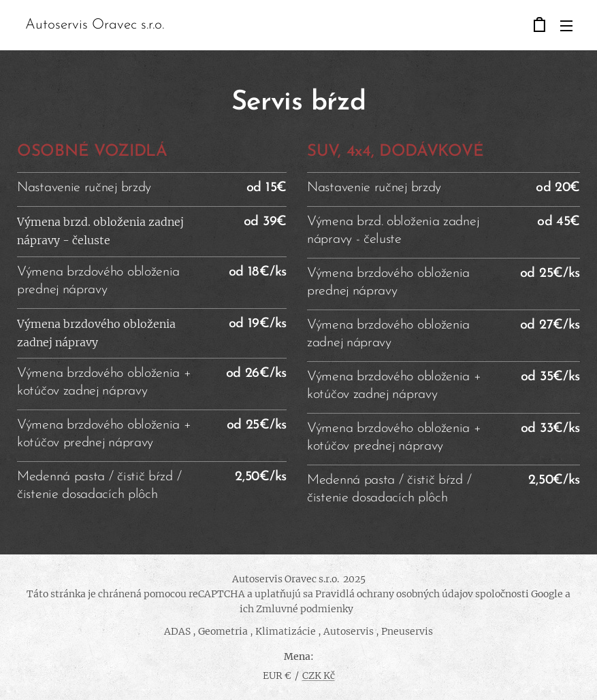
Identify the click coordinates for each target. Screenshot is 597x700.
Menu (566, 26)
